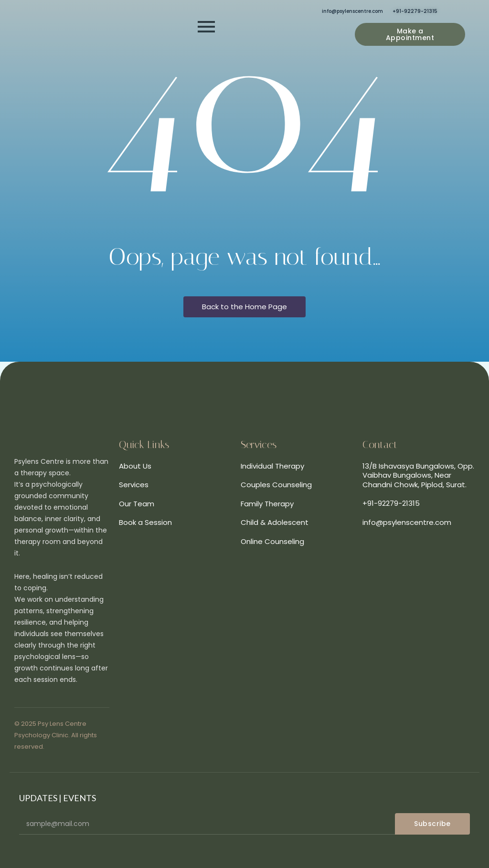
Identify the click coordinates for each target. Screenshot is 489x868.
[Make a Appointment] (410, 34)
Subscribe (432, 824)
